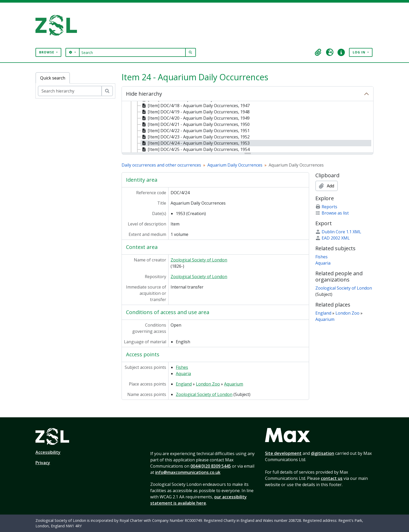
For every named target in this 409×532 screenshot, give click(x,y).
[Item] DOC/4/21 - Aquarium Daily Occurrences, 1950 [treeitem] (195, 124)
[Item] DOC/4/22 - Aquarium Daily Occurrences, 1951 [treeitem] (195, 131)
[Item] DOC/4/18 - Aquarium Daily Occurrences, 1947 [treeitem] (195, 106)
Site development (283, 453)
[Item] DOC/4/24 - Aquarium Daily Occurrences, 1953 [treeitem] (195, 143)
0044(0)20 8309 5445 (211, 466)
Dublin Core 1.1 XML (338, 232)
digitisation (323, 453)
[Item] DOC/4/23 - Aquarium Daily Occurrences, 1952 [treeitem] (195, 137)
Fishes (182, 367)
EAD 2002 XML (333, 238)
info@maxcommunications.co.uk (188, 472)
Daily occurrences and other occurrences (161, 165)
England (184, 384)
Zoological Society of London (199, 260)
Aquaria (183, 374)
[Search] (132, 52)
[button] (318, 52)
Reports (326, 207)
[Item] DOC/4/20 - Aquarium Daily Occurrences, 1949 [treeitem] (195, 118)
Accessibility (48, 452)
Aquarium (234, 384)
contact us (332, 478)
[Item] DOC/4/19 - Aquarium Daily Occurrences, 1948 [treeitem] (195, 112)
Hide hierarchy (144, 94)
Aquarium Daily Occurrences (235, 165)
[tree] (248, 127)
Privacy (43, 463)
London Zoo (208, 384)
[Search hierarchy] (70, 91)
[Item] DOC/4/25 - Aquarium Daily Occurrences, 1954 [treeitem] (195, 149)
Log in (360, 52)
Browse (47, 52)
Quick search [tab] (53, 78)
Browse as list (332, 213)
